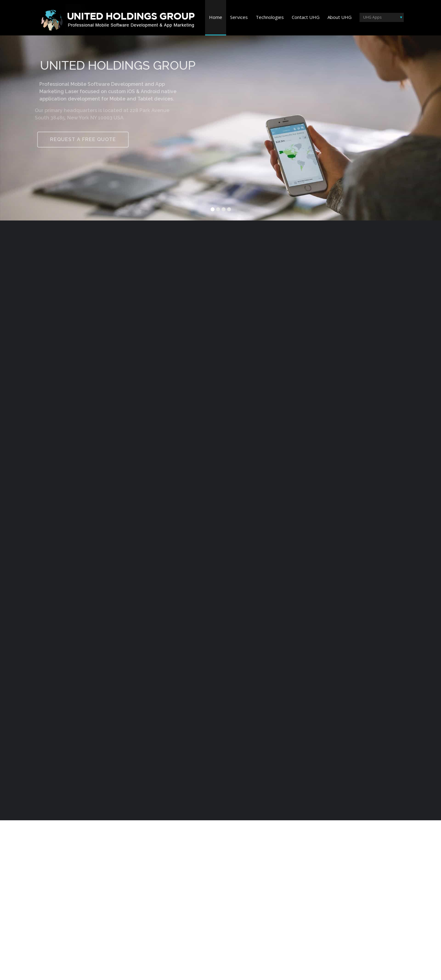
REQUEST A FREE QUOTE (80, 139)
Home (216, 17)
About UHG (340, 17)
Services (239, 17)
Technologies (270, 17)
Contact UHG (306, 17)
